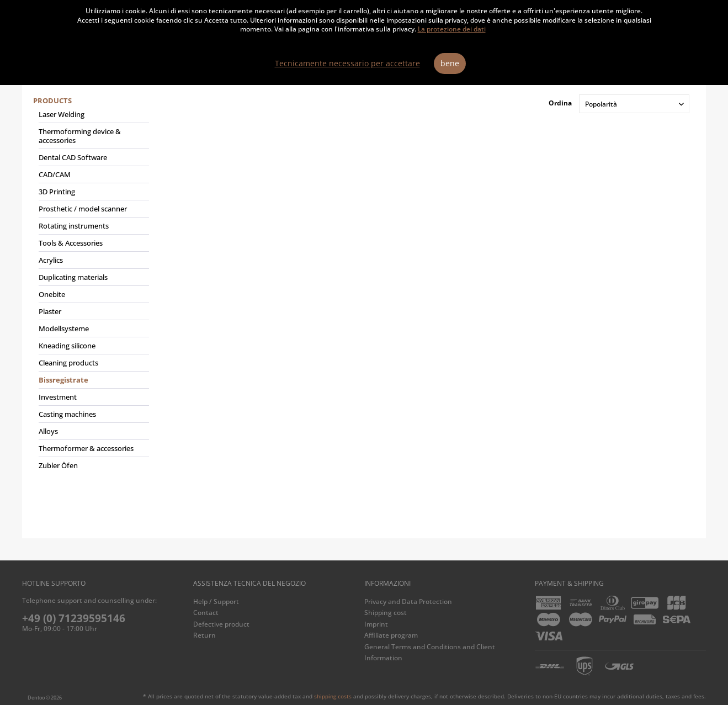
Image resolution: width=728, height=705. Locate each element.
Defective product (221, 624)
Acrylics (51, 260)
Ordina (560, 103)
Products (52, 100)
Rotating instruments (74, 226)
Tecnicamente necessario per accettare (347, 63)
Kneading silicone (67, 346)
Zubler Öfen (58, 465)
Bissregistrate (63, 380)
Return (204, 635)
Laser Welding (62, 114)
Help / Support (216, 601)
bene (450, 63)
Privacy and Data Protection (408, 601)
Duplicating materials (73, 277)
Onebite (52, 294)
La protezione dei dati (452, 29)
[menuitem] (91, 288)
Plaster (50, 311)
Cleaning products (68, 363)
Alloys (48, 431)
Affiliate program (391, 635)
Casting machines (67, 414)
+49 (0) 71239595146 (74, 618)
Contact (206, 613)
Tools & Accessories (71, 243)
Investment (58, 397)
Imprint (376, 624)
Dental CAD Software (73, 157)
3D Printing (57, 192)
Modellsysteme (64, 328)
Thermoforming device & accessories (80, 136)
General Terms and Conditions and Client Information (430, 652)
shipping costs (333, 696)
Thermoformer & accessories (86, 448)
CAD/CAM (55, 174)
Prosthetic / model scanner (83, 209)
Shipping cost (386, 613)
